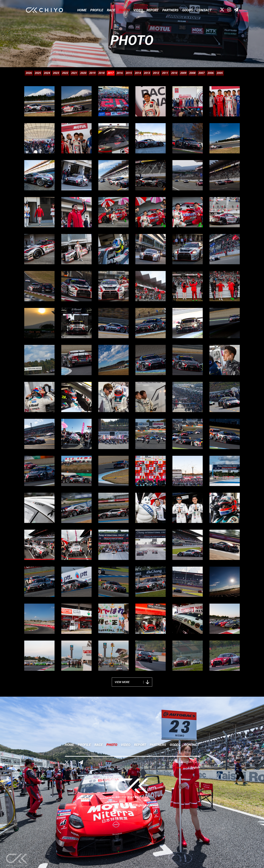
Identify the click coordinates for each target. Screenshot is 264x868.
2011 (165, 73)
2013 (147, 73)
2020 (83, 73)
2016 (120, 73)
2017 (111, 73)
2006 (211, 73)
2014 (138, 73)
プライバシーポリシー (186, 762)
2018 (102, 73)
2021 (74, 73)
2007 (202, 73)
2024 (47, 73)
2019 (92, 73)
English (195, 767)
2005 (220, 73)
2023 (56, 73)
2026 (29, 73)
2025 (38, 73)
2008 (192, 73)
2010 (174, 73)
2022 (65, 73)
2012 (156, 73)
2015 (129, 73)
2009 (183, 73)
